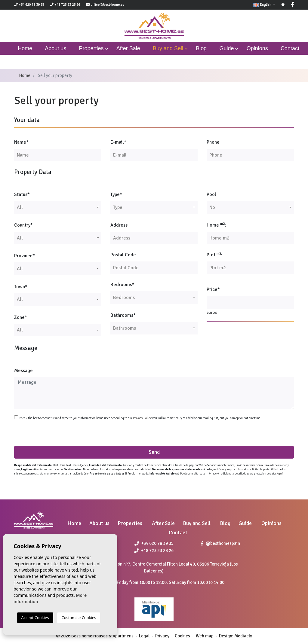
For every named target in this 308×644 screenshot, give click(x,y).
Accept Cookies (35, 618)
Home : (216, 225)
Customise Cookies (79, 618)
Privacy (162, 636)
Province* (25, 256)
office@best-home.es (107, 5)
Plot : (214, 255)
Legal (144, 636)
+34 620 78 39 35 (29, 5)
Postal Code (123, 255)
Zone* (21, 317)
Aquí (280, 474)
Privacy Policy (143, 418)
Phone (213, 142)
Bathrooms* (123, 315)
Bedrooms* (122, 285)
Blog (201, 48)
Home (25, 75)
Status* (22, 194)
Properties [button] (91, 48)
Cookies (182, 636)
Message (23, 371)
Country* (23, 225)
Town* (21, 287)
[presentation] (46, 433)
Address (119, 225)
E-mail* (118, 142)
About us (55, 48)
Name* (21, 142)
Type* (116, 194)
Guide (226, 48)
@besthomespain (220, 543)
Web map (205, 636)
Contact (290, 48)
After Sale (128, 48)
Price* (213, 289)
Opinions (257, 48)
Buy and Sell (168, 48)
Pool (211, 194)
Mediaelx (243, 636)
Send (154, 452)
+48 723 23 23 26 (65, 5)
